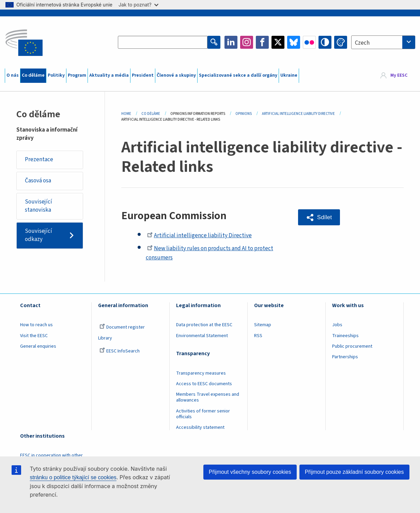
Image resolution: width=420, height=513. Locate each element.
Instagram (247, 42)
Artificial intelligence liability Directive (199, 236)
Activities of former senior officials (203, 414)
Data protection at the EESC (204, 325)
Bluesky (294, 42)
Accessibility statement (200, 427)
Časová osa (38, 181)
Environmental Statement (202, 336)
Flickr (309, 42)
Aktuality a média (109, 75)
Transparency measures (201, 373)
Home (126, 114)
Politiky (56, 75)
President (143, 75)
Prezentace (39, 160)
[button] (319, 217)
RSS (258, 336)
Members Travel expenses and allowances (208, 397)
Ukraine (289, 75)
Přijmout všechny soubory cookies (250, 472)
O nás (13, 75)
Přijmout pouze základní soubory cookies (354, 472)
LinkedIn (231, 42)
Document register (122, 327)
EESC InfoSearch (120, 351)
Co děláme (33, 75)
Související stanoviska (38, 206)
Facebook (262, 42)
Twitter (278, 42)
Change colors (341, 42)
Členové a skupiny (176, 75)
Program (77, 75)
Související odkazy (38, 235)
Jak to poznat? (138, 5)
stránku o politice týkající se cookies (73, 477)
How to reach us (36, 325)
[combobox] (383, 42)
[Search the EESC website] (163, 42)
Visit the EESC (34, 336)
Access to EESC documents (204, 384)
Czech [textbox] (362, 43)
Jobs (337, 325)
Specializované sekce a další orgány (238, 75)
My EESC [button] (399, 75)
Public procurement (352, 346)
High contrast (325, 42)
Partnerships (345, 357)
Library (105, 338)
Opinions (244, 114)
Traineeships (345, 336)
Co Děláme (151, 114)
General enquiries (38, 346)
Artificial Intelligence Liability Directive (298, 114)
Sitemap (263, 325)
